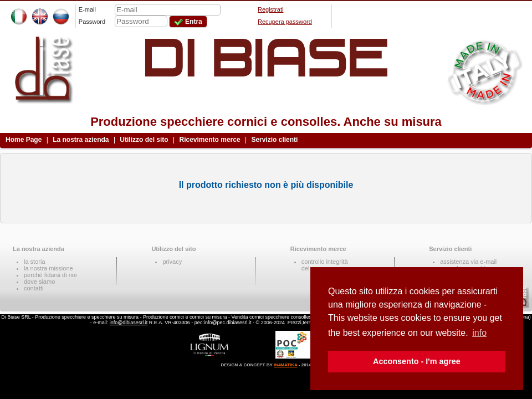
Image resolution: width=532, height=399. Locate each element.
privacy (172, 262)
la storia (35, 262)
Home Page (24, 140)
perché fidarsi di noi (50, 275)
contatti (34, 288)
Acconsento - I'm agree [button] (417, 361)
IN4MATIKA (286, 365)
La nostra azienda (81, 140)
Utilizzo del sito (144, 140)
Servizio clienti (274, 140)
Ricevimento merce (210, 140)
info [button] (479, 333)
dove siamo (39, 282)
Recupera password (285, 22)
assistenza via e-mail (468, 262)
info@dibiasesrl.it (129, 323)
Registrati (270, 9)
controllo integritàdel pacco (325, 265)
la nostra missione (48, 268)
